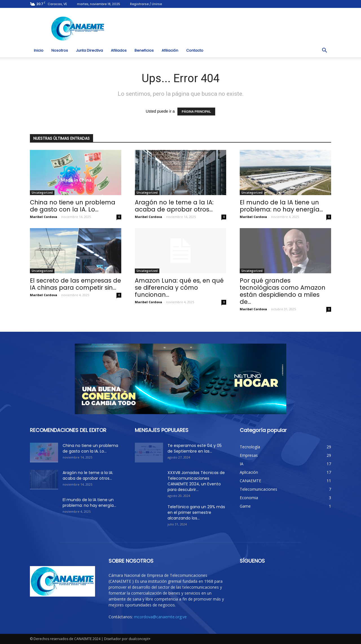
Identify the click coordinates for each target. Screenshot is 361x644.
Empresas (249, 455)
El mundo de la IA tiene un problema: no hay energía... (281, 206)
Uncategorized (42, 193)
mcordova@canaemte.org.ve (160, 617)
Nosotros (60, 50)
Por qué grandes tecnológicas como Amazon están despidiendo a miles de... (283, 291)
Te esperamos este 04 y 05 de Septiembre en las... (195, 448)
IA (242, 464)
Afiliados (119, 50)
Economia (249, 498)
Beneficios (144, 50)
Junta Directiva (89, 50)
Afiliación (170, 50)
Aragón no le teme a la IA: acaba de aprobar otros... (174, 206)
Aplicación (249, 472)
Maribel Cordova (44, 217)
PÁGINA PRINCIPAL (196, 112)
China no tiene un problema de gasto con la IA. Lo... (73, 206)
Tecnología (250, 447)
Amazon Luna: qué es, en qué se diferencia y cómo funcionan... (179, 288)
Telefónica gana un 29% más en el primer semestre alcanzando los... (196, 512)
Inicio (39, 50)
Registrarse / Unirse (146, 4)
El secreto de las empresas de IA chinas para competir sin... (75, 284)
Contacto (195, 50)
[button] (324, 51)
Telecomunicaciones (258, 489)
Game (245, 506)
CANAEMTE (250, 481)
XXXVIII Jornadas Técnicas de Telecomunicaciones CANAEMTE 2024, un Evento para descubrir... (196, 481)
